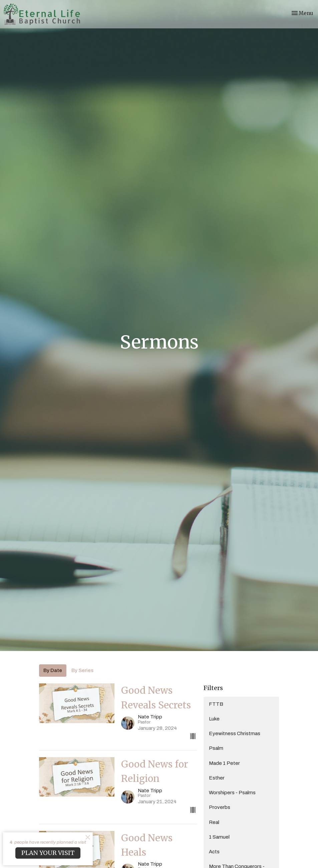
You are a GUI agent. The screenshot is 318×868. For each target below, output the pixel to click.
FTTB (216, 704)
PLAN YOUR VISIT (48, 853)
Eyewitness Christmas (235, 733)
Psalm (216, 748)
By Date (53, 670)
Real (214, 822)
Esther (217, 778)
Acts (214, 852)
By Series (82, 670)
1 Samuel (219, 837)
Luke (214, 719)
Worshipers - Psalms (232, 793)
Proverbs (220, 807)
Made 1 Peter (224, 763)
